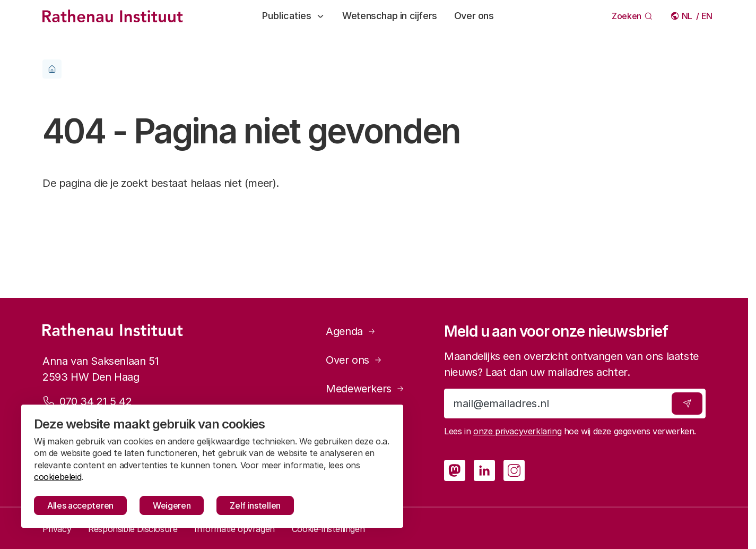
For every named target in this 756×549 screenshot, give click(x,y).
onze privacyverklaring (517, 431)
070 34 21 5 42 (95, 401)
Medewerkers (359, 389)
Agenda (344, 331)
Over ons (474, 16)
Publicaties (294, 16)
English (707, 16)
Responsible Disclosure (133, 529)
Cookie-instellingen (328, 529)
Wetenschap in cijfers (390, 16)
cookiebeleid (58, 477)
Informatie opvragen (234, 529)
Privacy (57, 529)
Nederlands (688, 16)
